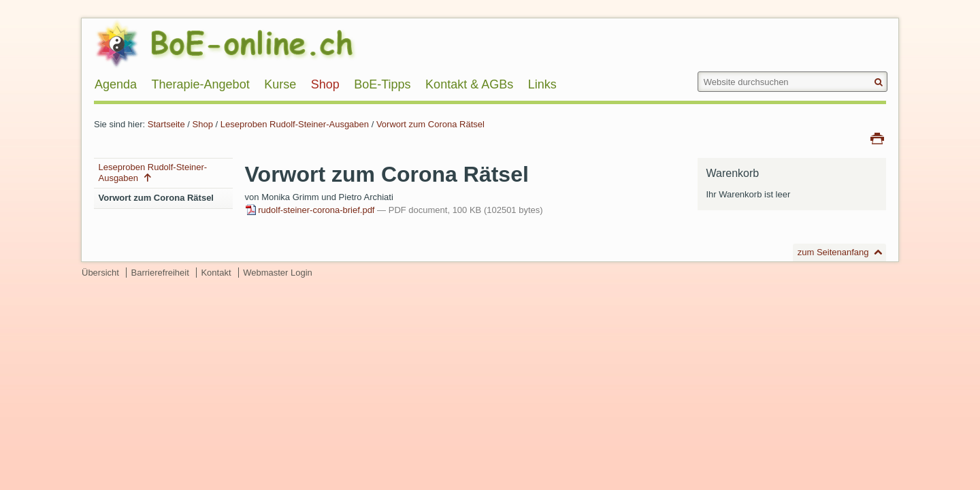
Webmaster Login (278, 273)
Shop (203, 124)
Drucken (877, 137)
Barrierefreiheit (160, 273)
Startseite (166, 124)
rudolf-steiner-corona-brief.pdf (311, 210)
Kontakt (216, 273)
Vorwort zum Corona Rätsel (430, 124)
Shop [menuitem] (325, 84)
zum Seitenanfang (833, 252)
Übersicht (100, 273)
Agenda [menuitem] (116, 84)
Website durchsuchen (697, 71)
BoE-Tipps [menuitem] (382, 84)
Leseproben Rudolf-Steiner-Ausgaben (295, 124)
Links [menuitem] (542, 84)
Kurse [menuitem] (280, 84)
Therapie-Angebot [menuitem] (201, 84)
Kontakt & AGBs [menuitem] (469, 84)
